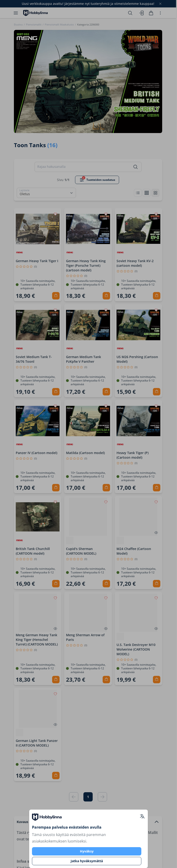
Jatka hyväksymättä (87, 861)
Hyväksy (87, 851)
